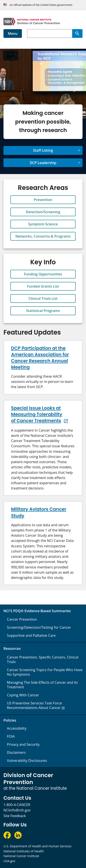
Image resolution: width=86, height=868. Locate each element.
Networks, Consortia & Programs (43, 236)
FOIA (11, 736)
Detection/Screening (43, 212)
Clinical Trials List (43, 298)
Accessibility (17, 728)
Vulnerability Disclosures (27, 761)
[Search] (77, 34)
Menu (13, 34)
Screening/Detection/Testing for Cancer (39, 627)
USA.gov (9, 861)
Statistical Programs (43, 311)
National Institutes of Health (24, 851)
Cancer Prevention (22, 619)
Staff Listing (43, 150)
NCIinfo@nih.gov (17, 810)
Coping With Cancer (23, 695)
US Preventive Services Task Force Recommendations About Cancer (34, 705)
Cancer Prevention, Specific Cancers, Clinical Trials (43, 659)
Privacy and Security (23, 744)
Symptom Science (43, 224)
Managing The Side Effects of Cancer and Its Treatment (42, 685)
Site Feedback (15, 816)
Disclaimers (16, 752)
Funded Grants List (43, 286)
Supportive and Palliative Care (31, 635)
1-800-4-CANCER (17, 805)
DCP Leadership (43, 163)
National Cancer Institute (21, 856)
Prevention (43, 200)
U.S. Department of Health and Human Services (37, 846)
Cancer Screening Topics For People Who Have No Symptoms (45, 672)
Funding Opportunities (43, 274)
